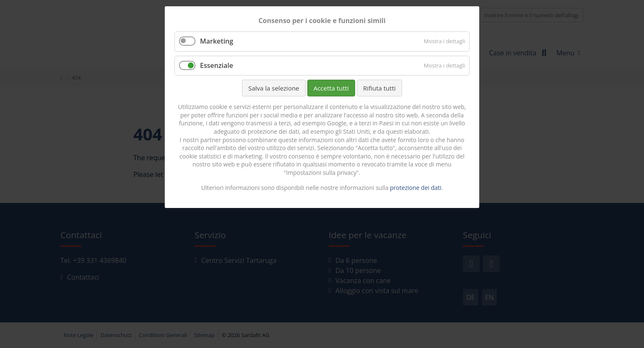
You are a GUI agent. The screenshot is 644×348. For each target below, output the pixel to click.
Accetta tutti (331, 88)
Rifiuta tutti (379, 88)
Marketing (217, 41)
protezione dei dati (416, 188)
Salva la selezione (274, 88)
